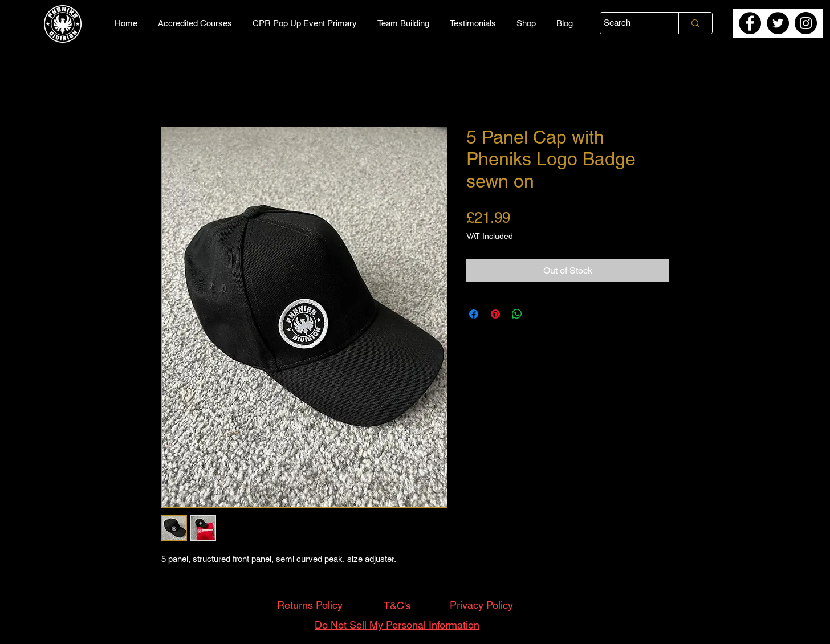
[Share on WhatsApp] (517, 314)
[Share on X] (539, 314)
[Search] (629, 23)
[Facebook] (750, 23)
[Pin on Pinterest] (495, 314)
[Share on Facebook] (474, 314)
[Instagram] (806, 23)
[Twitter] (778, 23)
